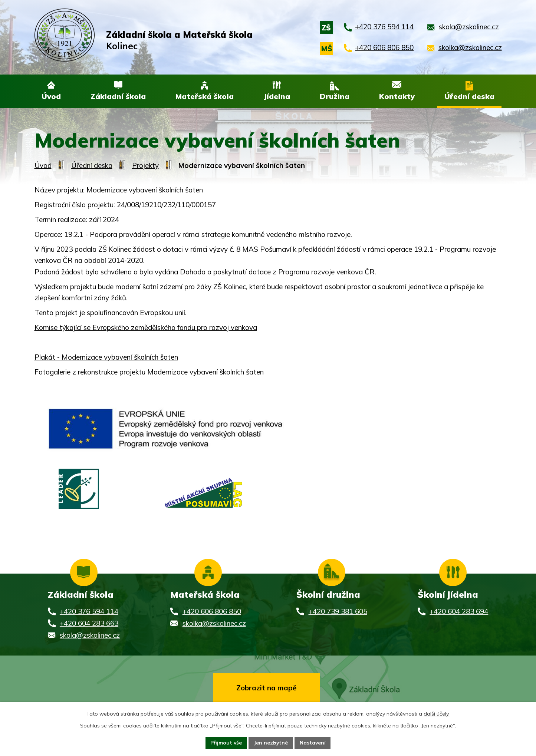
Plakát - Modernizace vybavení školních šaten (106, 357)
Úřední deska (92, 166)
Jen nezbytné (271, 743)
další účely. (437, 713)
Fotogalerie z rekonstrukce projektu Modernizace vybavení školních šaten (149, 372)
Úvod (43, 166)
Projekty (145, 166)
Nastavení (313, 743)
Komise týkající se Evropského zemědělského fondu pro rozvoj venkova (146, 328)
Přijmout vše (226, 743)
